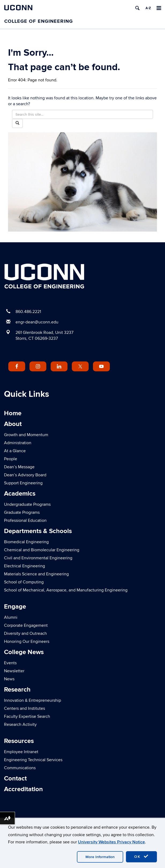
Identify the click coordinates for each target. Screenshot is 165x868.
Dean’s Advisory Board (25, 475)
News (9, 679)
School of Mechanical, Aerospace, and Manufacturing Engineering (66, 590)
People (11, 459)
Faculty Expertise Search (27, 716)
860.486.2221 (28, 312)
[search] (137, 8)
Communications (20, 768)
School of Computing (24, 582)
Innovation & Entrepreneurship (33, 700)
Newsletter (14, 671)
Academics (20, 494)
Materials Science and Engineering (36, 574)
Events (10, 663)
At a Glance (15, 451)
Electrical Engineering (25, 566)
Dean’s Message (19, 467)
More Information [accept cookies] (100, 857)
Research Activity (20, 724)
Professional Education (25, 520)
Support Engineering (23, 483)
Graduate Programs (22, 512)
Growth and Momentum (26, 435)
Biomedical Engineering (26, 542)
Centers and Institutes (25, 708)
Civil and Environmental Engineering (38, 558)
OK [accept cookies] (141, 856)
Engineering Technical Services (33, 760)
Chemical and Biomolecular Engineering (42, 550)
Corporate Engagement (26, 625)
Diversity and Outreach (25, 633)
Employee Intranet (21, 752)
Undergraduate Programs (27, 504)
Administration (18, 443)
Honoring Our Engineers (27, 641)
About (13, 424)
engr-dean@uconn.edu (37, 322)
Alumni (11, 617)
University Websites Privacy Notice (111, 842)
